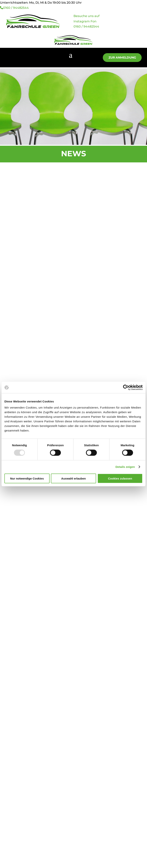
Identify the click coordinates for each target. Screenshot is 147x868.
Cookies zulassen (120, 478)
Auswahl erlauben (73, 478)
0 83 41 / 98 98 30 (20, 677)
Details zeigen (125, 467)
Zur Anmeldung (120, 57)
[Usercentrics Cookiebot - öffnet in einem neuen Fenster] (126, 388)
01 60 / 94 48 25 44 (22, 690)
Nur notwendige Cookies (27, 478)
